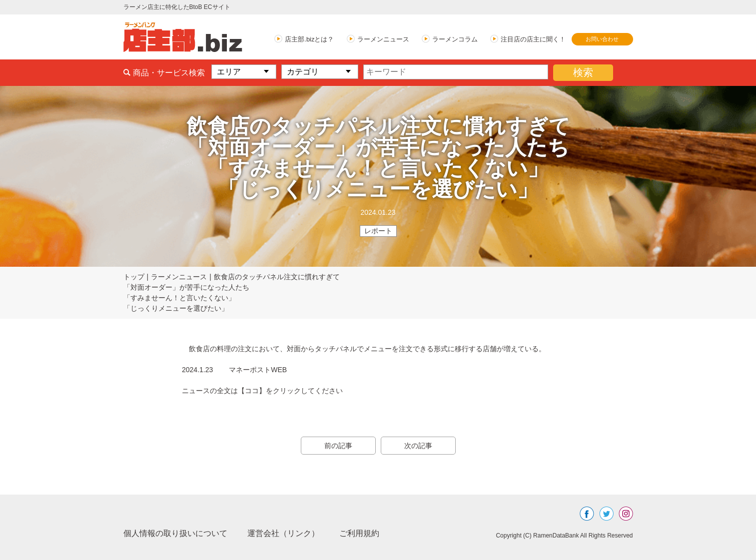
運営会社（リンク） (283, 533)
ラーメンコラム (455, 39)
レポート (378, 231)
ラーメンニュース (383, 39)
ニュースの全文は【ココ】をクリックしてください (262, 391)
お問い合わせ (602, 39)
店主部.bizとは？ (309, 39)
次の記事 (418, 446)
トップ (134, 277)
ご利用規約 (359, 533)
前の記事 (338, 446)
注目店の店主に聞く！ (533, 39)
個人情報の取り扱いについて (175, 533)
